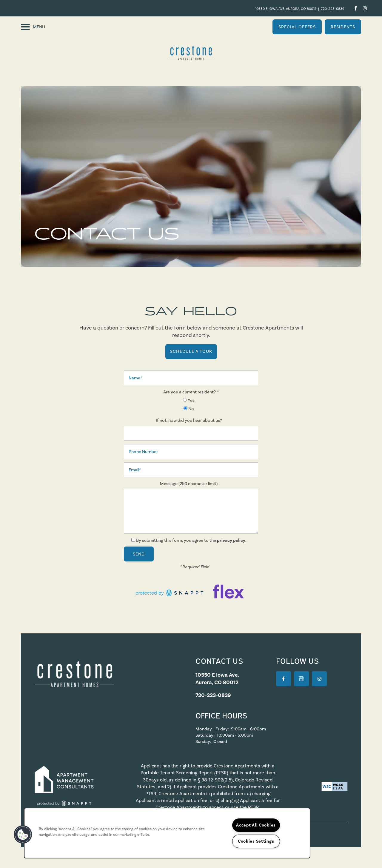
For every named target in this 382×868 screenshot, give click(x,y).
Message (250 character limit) (189, 484)
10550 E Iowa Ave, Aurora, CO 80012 (286, 9)
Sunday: (203, 741)
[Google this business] (301, 679)
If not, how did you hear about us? (189, 420)
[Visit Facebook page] (356, 8)
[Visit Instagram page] (364, 8)
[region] (167, 833)
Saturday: (205, 735)
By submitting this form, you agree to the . (191, 540)
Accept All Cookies (256, 825)
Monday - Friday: (212, 729)
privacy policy (231, 540)
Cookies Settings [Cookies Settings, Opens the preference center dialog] (256, 841)
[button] (297, 27)
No (189, 409)
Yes (189, 400)
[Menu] (33, 27)
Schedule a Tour (191, 351)
